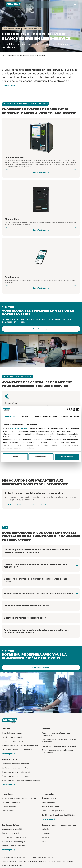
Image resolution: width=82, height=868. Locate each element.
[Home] (3, 56)
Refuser (15, 457)
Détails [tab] (25, 416)
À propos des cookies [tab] (70, 416)
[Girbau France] (13, 5)
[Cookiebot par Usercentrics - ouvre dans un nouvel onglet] (69, 410)
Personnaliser (41, 457)
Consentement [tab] (9, 416)
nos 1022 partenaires (19, 428)
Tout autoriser (67, 457)
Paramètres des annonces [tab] (46, 416)
